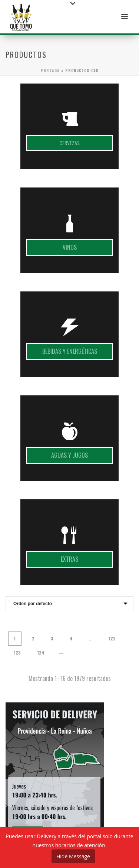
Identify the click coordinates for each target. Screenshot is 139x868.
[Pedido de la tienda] (69, 604)
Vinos (70, 247)
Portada (50, 70)
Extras (69, 559)
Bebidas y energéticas (70, 351)
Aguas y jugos (69, 455)
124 (41, 652)
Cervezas (69, 143)
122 (112, 638)
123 (17, 652)
